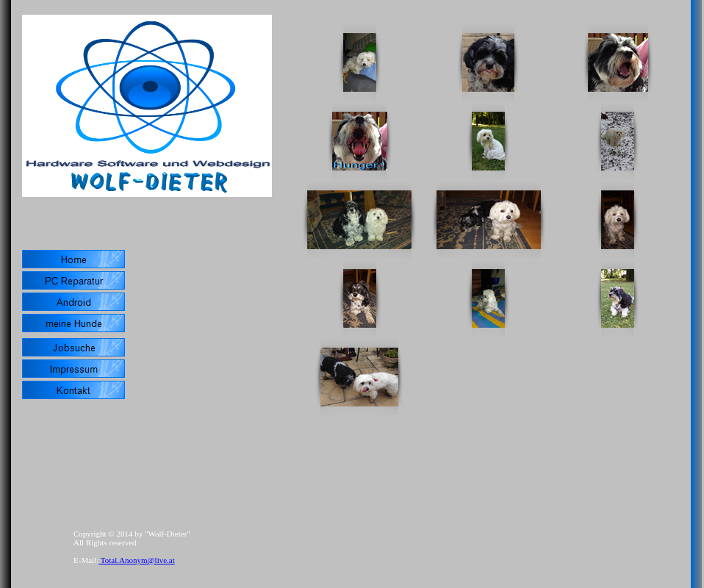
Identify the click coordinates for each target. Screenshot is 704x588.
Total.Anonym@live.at (137, 560)
